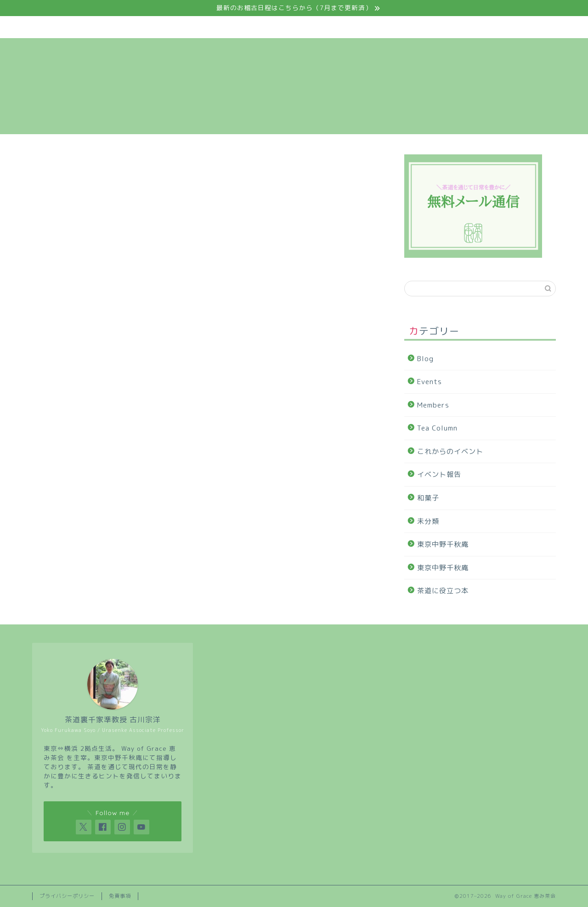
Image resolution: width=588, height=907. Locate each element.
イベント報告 (439, 474)
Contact (521, 27)
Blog (457, 27)
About (127, 27)
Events (191, 27)
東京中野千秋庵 (443, 544)
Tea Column (394, 27)
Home (64, 27)
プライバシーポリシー (67, 896)
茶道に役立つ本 (443, 591)
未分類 (428, 521)
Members (325, 27)
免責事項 (120, 896)
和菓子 (428, 498)
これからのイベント (450, 451)
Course (256, 27)
